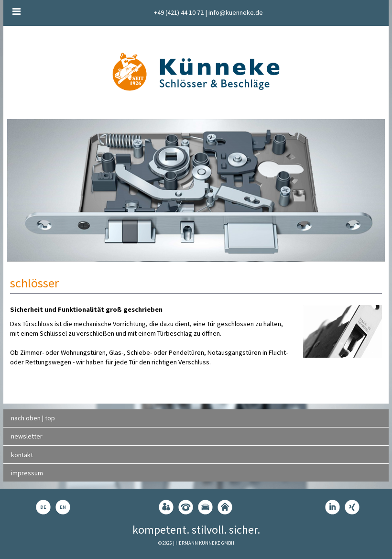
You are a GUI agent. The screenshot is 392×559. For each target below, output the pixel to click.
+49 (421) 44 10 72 (179, 12)
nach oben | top (33, 418)
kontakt (22, 455)
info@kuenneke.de (236, 12)
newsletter (27, 436)
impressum (27, 473)
